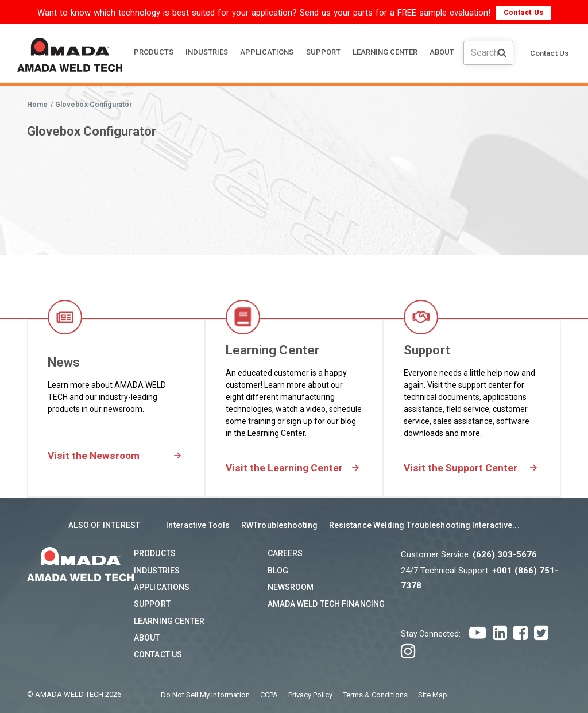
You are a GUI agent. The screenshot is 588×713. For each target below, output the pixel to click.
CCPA (269, 695)
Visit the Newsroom (95, 456)
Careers (285, 554)
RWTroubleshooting (279, 526)
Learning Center (169, 621)
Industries (157, 571)
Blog (278, 571)
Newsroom (291, 587)
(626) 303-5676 (505, 555)
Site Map (433, 695)
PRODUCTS (154, 52)
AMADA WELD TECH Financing (326, 604)
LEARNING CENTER (385, 52)
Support (152, 604)
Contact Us (523, 13)
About (147, 638)
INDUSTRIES (207, 52)
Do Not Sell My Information (205, 695)
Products (155, 554)
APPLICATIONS (267, 52)
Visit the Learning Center (285, 468)
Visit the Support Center (462, 468)
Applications (162, 587)
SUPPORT (323, 52)
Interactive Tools (198, 526)
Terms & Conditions (375, 695)
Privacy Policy (310, 695)
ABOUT (442, 52)
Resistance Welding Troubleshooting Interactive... (424, 526)
